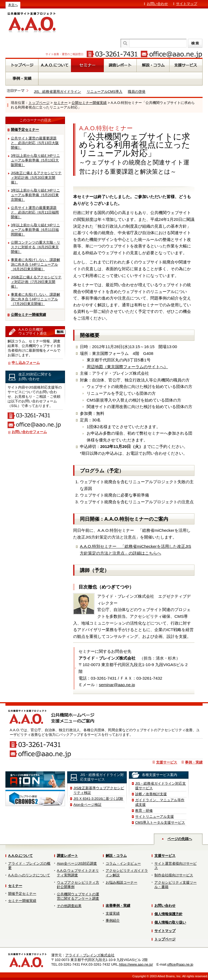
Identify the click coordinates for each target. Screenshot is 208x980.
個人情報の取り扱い (170, 922)
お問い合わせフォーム (29, 432)
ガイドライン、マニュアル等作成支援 (160, 802)
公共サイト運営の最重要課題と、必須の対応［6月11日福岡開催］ (35, 212)
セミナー (61, 103)
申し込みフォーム (26, 363)
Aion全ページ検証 (87, 805)
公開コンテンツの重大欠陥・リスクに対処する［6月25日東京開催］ (35, 247)
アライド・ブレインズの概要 (29, 866)
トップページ (39, 103)
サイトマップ (187, 4)
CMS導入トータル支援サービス (160, 822)
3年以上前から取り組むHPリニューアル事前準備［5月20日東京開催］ (35, 195)
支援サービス (167, 762)
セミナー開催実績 (22, 901)
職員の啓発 (137, 92)
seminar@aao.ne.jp (117, 685)
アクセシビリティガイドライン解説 (127, 873)
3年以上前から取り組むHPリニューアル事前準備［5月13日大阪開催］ (35, 160)
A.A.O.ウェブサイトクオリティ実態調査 (78, 873)
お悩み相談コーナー (121, 882)
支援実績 (113, 913)
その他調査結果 (69, 906)
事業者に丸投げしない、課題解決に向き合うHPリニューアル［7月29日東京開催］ (35, 299)
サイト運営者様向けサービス (175, 866)
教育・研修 (144, 811)
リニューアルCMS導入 (105, 92)
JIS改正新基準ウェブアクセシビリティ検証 (99, 790)
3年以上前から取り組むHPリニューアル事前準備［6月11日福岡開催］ (35, 230)
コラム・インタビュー (123, 863)
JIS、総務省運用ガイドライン (58, 92)
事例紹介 (113, 920)
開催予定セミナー (25, 130)
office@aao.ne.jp (180, 964)
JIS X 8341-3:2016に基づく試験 (98, 799)
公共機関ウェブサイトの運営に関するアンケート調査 (78, 896)
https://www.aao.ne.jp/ (136, 964)
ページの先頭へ (180, 839)
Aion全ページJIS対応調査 (77, 863)
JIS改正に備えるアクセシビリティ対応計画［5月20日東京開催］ (36, 178)
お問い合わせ (157, 4)
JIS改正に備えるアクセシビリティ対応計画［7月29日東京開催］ (36, 282)
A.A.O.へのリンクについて (29, 875)
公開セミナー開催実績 (89, 103)
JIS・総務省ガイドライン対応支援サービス (161, 786)
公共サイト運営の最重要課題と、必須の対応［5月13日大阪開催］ (35, 143)
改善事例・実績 (118, 906)
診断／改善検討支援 (151, 794)
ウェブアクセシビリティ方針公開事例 (78, 885)
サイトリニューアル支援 (155, 817)
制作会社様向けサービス (174, 875)
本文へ (13, 5)
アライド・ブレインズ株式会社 (90, 955)
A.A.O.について (20, 856)
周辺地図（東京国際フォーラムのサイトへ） (127, 367)
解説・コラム (116, 856)
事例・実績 (194, 762)
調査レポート (67, 856)
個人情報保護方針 (168, 914)
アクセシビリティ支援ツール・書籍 (175, 885)
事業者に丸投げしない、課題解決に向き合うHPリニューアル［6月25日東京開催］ (35, 264)
